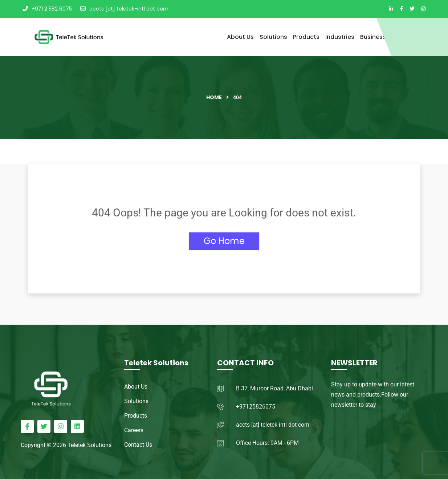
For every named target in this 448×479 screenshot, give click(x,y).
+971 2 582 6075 (47, 9)
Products (306, 37)
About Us (240, 37)
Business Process (385, 37)
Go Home (224, 241)
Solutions (273, 37)
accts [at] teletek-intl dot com (124, 9)
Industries (340, 37)
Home (214, 97)
